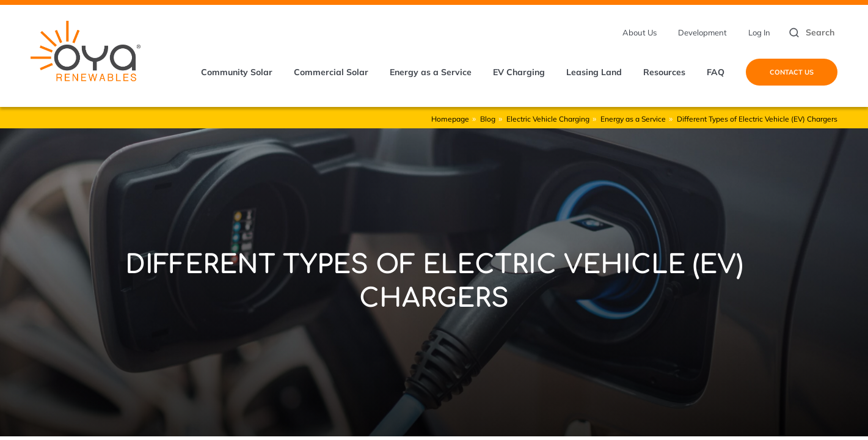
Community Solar (237, 72)
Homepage (450, 119)
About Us (640, 32)
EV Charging (519, 72)
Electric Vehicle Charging (548, 119)
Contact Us (792, 72)
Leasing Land (594, 72)
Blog (488, 119)
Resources (664, 72)
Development (702, 32)
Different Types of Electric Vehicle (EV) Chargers (757, 119)
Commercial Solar (331, 72)
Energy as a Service (431, 72)
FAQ (716, 72)
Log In (759, 32)
